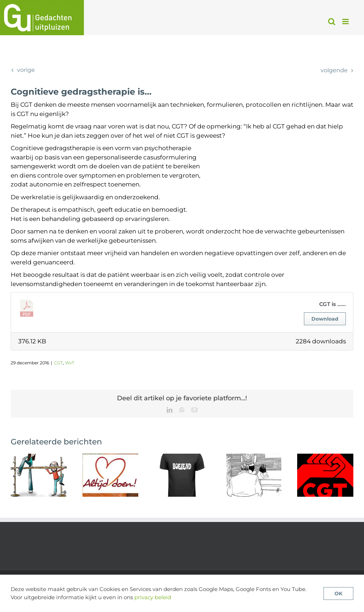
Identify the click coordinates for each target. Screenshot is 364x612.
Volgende (334, 70)
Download (325, 319)
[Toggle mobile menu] (346, 22)
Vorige (26, 70)
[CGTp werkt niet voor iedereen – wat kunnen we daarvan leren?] (182, 457)
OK (338, 593)
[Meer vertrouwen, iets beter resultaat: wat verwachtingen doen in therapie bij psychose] (39, 457)
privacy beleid (153, 597)
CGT (58, 363)
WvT (70, 363)
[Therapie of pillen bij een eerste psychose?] (254, 457)
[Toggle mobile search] (332, 22)
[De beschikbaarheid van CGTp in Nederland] (325, 457)
